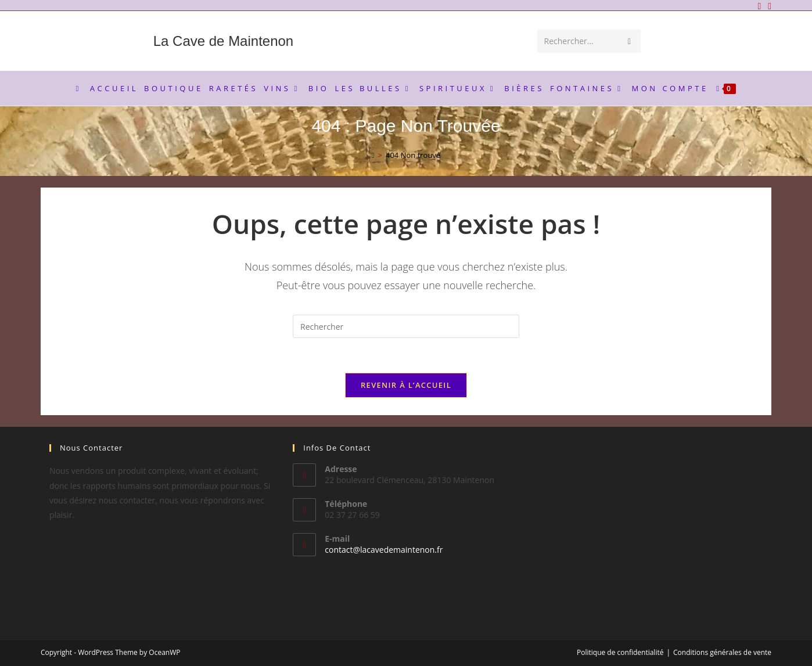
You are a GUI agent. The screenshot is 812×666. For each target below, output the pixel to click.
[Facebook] (759, 6)
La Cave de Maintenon (224, 41)
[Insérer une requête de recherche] (406, 326)
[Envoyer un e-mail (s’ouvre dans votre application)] (768, 6)
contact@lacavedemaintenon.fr (384, 550)
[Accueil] (373, 155)
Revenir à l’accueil (406, 385)
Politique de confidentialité (620, 652)
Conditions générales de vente (722, 652)
